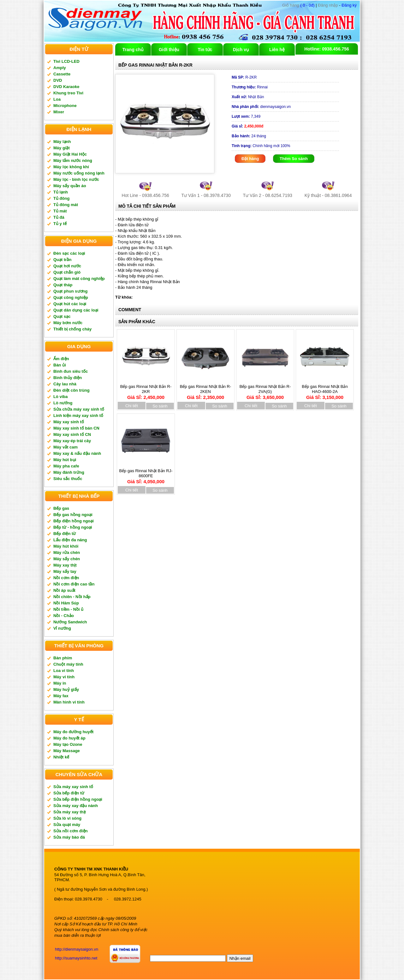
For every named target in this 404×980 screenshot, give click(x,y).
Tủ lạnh (61, 192)
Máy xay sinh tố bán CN (76, 428)
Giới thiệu (169, 50)
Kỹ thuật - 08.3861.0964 (328, 195)
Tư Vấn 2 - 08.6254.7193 (268, 195)
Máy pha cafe (66, 466)
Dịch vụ (241, 50)
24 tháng (249, 136)
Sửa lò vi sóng (67, 818)
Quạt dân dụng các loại (76, 310)
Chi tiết (132, 406)
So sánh (160, 406)
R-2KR (244, 77)
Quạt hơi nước (67, 266)
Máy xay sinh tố (69, 422)
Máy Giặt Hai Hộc (70, 154)
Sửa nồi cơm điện (71, 831)
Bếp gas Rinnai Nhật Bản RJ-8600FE (146, 474)
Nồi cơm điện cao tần (74, 584)
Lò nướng (63, 403)
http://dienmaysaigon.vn (77, 949)
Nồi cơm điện (66, 578)
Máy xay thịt (65, 565)
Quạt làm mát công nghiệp (79, 279)
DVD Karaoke (66, 87)
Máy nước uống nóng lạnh (79, 173)
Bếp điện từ (65, 534)
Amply (60, 68)
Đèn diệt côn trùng (71, 390)
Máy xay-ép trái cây (72, 441)
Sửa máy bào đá (69, 837)
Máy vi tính (64, 677)
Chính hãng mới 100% (261, 146)
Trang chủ (133, 50)
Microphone (65, 106)
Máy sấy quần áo (70, 186)
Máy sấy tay (65, 571)
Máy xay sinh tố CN (72, 434)
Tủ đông (61, 198)
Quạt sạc (62, 316)
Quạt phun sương (70, 291)
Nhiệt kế (61, 757)
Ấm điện (61, 359)
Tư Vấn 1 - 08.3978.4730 (206, 195)
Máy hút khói (66, 546)
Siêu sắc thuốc (68, 479)
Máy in (60, 683)
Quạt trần (62, 260)
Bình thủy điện (68, 378)
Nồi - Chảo (64, 616)
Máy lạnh (62, 142)
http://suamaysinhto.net (76, 958)
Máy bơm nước (68, 323)
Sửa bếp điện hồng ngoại (78, 799)
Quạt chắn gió (67, 272)
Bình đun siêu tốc (71, 371)
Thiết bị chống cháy (72, 329)
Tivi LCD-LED (66, 61)
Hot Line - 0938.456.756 (146, 195)
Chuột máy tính (68, 664)
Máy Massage (67, 751)
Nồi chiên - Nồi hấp (72, 597)
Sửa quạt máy (67, 825)
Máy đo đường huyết (73, 732)
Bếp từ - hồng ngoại (73, 527)
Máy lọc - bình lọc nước (76, 179)
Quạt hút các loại (70, 304)
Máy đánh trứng (69, 472)
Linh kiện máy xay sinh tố (78, 416)
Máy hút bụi (65, 460)
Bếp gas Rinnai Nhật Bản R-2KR (146, 390)
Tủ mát (60, 211)
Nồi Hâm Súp (66, 603)
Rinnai (250, 87)
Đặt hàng (250, 159)
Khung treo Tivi (68, 93)
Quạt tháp (63, 285)
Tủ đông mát (66, 205)
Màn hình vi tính (69, 702)
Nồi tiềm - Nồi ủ (68, 609)
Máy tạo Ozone (68, 744)
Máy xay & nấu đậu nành (77, 453)
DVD (58, 80)
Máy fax (61, 696)
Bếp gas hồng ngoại (73, 515)
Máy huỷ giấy (66, 689)
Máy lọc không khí (71, 167)
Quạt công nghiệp (71, 297)
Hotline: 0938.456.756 (327, 49)
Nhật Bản (248, 97)
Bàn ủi (60, 365)
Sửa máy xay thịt (70, 812)
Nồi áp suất (64, 590)
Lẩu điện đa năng (70, 540)
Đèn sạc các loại (69, 253)
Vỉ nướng (62, 628)
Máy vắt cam (65, 447)
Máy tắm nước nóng (73, 160)
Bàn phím (63, 658)
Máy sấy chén (67, 559)
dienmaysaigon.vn (261, 107)
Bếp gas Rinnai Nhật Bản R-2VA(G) (265, 390)
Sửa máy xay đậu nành (76, 806)
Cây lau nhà (65, 384)
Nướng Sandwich (70, 622)
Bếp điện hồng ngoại (74, 521)
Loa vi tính (64, 671)
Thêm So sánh (294, 159)
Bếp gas (61, 508)
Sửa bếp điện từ (69, 793)
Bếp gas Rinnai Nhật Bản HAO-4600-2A (325, 390)
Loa (57, 99)
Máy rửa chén (67, 552)
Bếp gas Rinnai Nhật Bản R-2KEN (206, 390)
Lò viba (61, 397)
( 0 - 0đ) (298, 5)
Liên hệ (277, 50)
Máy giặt (62, 148)
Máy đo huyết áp (69, 738)
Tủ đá (59, 217)
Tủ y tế (60, 224)
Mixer (59, 112)
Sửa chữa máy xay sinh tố (79, 409)
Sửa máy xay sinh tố (73, 787)
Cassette (62, 74)
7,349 (246, 116)
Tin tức (205, 50)
